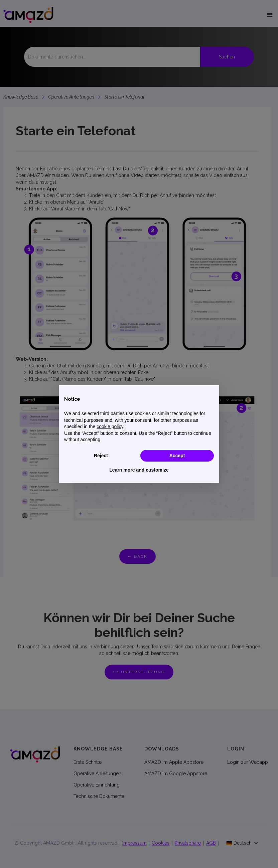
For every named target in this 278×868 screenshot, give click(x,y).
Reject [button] (101, 456)
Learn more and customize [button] (139, 470)
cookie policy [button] (110, 426)
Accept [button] (177, 456)
